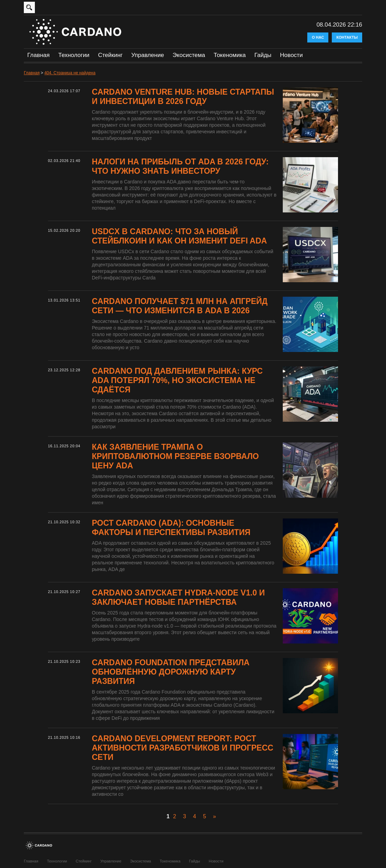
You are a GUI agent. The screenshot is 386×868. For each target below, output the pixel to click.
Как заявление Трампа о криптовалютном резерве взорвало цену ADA (175, 456)
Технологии (74, 55)
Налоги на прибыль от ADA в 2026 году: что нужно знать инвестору (180, 166)
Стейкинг (110, 55)
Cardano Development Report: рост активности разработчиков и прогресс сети (183, 748)
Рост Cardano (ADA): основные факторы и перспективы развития (171, 528)
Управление (148, 55)
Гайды (263, 55)
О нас (318, 37)
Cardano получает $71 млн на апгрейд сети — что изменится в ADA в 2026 (180, 306)
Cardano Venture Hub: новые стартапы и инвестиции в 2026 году (183, 97)
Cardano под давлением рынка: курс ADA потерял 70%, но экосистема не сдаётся (177, 380)
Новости (291, 55)
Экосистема (189, 55)
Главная (38, 55)
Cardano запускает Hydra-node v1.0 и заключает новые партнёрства (178, 597)
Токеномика (230, 55)
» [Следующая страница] (215, 816)
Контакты (347, 37)
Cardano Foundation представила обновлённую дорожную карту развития (171, 672)
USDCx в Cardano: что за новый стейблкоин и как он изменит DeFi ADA (179, 236)
